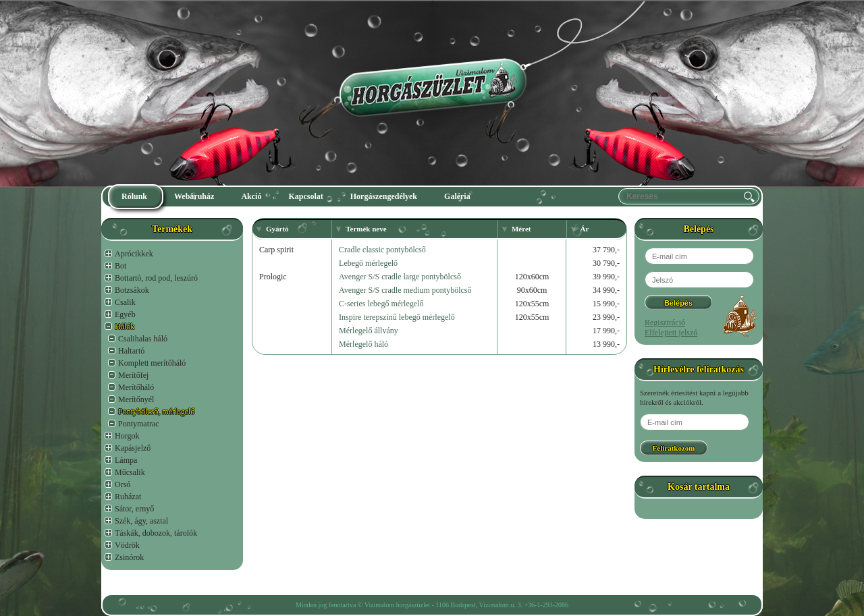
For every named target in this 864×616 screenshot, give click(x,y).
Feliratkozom (674, 448)
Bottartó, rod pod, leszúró (156, 278)
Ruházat (128, 497)
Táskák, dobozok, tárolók (156, 533)
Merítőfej (133, 375)
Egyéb (125, 314)
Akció (251, 196)
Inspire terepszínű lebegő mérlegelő (397, 317)
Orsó (123, 484)
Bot (120, 266)
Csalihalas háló (143, 339)
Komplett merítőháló (152, 363)
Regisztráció (665, 323)
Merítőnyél (136, 399)
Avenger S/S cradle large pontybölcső (400, 277)
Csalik (125, 302)
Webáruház (194, 196)
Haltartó (131, 351)
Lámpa (126, 460)
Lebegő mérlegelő (368, 263)
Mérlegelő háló (363, 344)
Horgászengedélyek (384, 196)
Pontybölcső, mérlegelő (156, 412)
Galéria (457, 196)
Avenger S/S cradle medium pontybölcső (405, 290)
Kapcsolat (305, 196)
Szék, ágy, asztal (141, 521)
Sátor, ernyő (134, 509)
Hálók (125, 327)
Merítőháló (136, 387)
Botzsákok (132, 290)
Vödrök (127, 545)
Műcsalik (130, 472)
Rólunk (134, 196)
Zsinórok (129, 557)
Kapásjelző (133, 448)
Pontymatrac (139, 424)
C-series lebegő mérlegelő (381, 304)
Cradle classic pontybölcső (382, 250)
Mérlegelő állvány (369, 331)
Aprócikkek (134, 254)
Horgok (127, 436)
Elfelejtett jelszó (671, 333)
